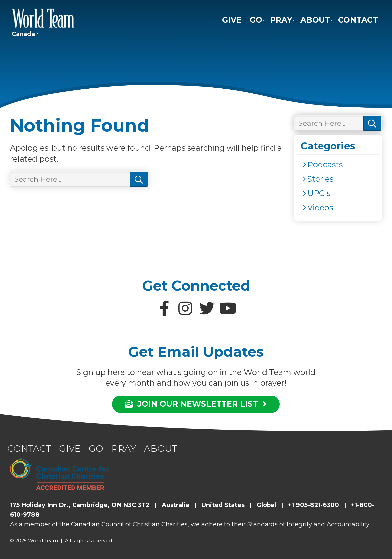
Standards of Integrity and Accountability (308, 524)
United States (223, 505)
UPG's (319, 193)
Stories (320, 179)
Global (266, 505)
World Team (43, 18)
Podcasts (325, 165)
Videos (320, 207)
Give (232, 20)
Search (139, 179)
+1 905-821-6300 (314, 505)
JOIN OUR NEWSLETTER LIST (196, 404)
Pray (281, 20)
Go (256, 20)
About (315, 20)
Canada (23, 34)
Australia (175, 505)
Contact (358, 20)
